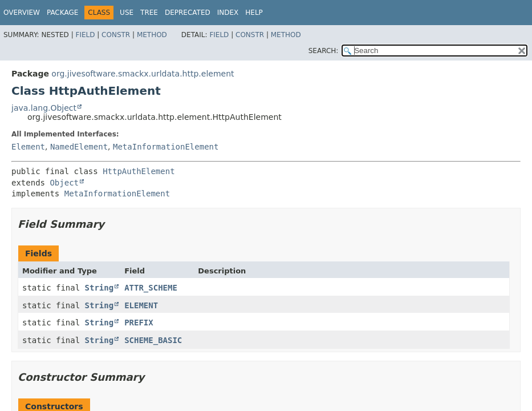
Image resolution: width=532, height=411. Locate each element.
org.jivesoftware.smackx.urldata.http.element (143, 74)
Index (228, 13)
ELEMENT (141, 305)
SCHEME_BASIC (153, 340)
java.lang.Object (44, 108)
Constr (116, 35)
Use (127, 13)
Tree (149, 13)
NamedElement (79, 147)
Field (85, 35)
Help (254, 13)
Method (152, 35)
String (100, 288)
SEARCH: (324, 51)
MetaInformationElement (166, 147)
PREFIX (139, 323)
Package (62, 13)
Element (28, 147)
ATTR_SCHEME (151, 288)
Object (64, 183)
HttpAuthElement (139, 171)
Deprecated (188, 13)
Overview (22, 13)
